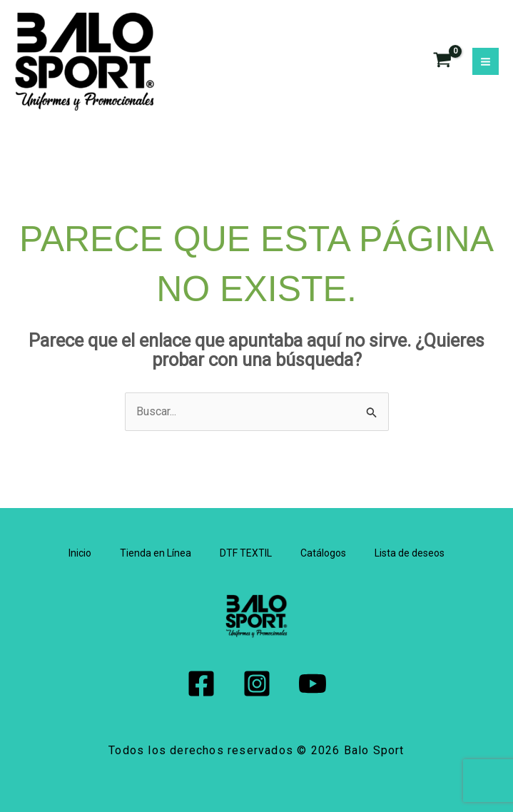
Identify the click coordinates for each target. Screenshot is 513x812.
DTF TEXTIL (246, 553)
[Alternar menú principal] (486, 61)
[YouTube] (313, 684)
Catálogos (323, 553)
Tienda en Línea (156, 553)
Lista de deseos (410, 553)
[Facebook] (201, 684)
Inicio (80, 553)
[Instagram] (257, 684)
